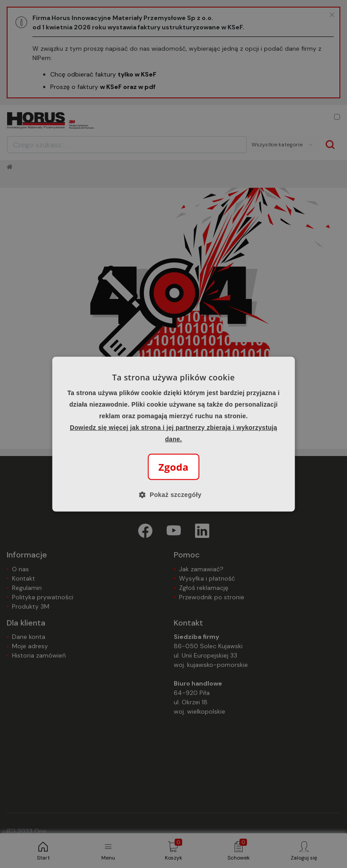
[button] (174, 495)
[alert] (173, 434)
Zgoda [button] (174, 467)
